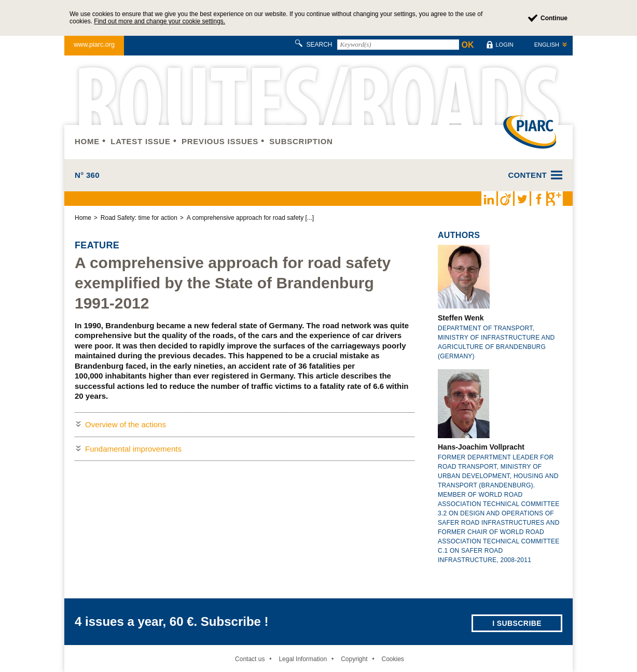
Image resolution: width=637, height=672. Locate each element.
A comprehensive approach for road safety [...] (250, 218)
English (547, 45)
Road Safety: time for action (139, 218)
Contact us (250, 659)
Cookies (392, 659)
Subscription (301, 141)
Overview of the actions (126, 424)
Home (87, 141)
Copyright (354, 659)
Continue (554, 18)
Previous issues (220, 141)
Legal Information (303, 659)
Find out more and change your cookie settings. (160, 21)
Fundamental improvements (133, 449)
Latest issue (140, 141)
